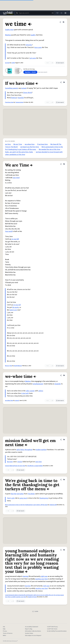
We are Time (18, 144)
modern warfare (41, 450)
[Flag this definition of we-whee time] (64, 375)
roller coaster (30, 391)
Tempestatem (19, 102)
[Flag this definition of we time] (63, 22)
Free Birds (31, 494)
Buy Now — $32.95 (30, 72)
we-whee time (30, 144)
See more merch (43, 72)
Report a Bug (29, 629)
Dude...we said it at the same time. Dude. (19, 152)
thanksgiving (44, 498)
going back (23, 498)
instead (24, 88)
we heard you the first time (30, 147)
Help (4, 629)
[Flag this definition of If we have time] (64, 82)
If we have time (9, 102)
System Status (29, 633)
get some (33, 58)
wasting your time (41, 579)
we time (7, 63)
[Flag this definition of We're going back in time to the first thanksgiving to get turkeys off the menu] (64, 480)
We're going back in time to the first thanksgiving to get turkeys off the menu (26, 505)
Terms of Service (8, 633)
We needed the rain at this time (49, 149)
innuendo (58, 384)
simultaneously (38, 384)
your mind (16, 178)
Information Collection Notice (33, 631)
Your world (9, 231)
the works (15, 307)
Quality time (9, 30)
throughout (29, 450)
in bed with (25, 393)
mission (20, 462)
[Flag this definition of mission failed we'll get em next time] (64, 440)
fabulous (28, 381)
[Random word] (52, 13)
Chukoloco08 (53, 505)
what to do (13, 310)
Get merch (60, 63)
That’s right (11, 498)
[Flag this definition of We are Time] (64, 164)
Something (9, 88)
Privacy (5, 631)
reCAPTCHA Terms (52, 629)
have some (38, 47)
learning (26, 576)
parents (16, 88)
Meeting (8, 35)
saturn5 (17, 401)
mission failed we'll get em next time (15, 466)
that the (14, 494)
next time (39, 462)
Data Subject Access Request (33, 636)
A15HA (13, 63)
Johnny (41, 391)
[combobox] (35, 13)
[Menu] (65, 13)
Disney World (27, 93)
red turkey (20, 494)
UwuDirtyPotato (32, 597)
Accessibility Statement (32, 627)
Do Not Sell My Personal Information (57, 631)
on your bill (15, 239)
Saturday (29, 45)
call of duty (20, 450)
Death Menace (18, 366)
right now (44, 576)
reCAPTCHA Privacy (52, 627)
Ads (4, 627)
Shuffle (35, 611)
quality (33, 35)
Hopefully (21, 98)
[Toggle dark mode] (61, 13)
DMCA (4, 636)
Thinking (14, 98)
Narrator (10, 462)
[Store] (57, 13)
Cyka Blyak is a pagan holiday (35, 466)
